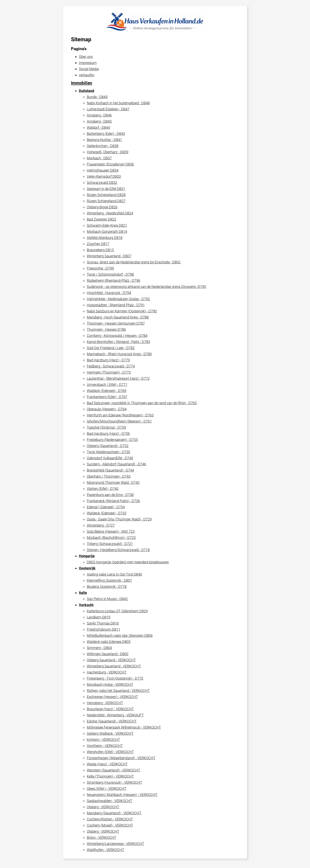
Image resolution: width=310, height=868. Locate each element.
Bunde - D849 (97, 97)
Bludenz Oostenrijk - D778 (107, 587)
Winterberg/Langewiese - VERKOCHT (115, 844)
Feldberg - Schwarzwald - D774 (111, 366)
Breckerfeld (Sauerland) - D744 (110, 470)
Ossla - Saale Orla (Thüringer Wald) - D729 (119, 519)
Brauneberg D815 (100, 250)
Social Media (89, 69)
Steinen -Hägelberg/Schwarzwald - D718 (118, 550)
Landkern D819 (99, 617)
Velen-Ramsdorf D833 (104, 176)
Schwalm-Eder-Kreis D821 (107, 225)
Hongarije (87, 556)
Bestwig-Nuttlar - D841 (104, 140)
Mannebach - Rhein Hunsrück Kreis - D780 (119, 354)
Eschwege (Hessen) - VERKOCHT (112, 697)
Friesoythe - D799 (100, 268)
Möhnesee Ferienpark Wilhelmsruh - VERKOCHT (124, 727)
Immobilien (82, 83)
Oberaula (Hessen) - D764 (107, 409)
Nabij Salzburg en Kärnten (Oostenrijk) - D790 (122, 311)
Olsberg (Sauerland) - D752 (108, 446)
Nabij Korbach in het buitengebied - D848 (118, 103)
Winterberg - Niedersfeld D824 (110, 213)
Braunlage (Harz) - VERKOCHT (110, 709)
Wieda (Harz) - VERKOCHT (107, 764)
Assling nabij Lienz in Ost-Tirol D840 (114, 574)
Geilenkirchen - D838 (103, 146)
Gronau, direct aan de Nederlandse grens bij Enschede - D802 (134, 262)
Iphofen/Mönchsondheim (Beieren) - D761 (119, 421)
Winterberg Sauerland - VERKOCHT (114, 666)
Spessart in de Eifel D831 (106, 189)
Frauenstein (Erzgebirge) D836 (110, 164)
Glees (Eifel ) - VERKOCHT (107, 789)
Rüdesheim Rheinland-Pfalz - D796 (113, 280)
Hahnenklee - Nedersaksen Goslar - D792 (118, 299)
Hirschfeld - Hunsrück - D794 (109, 293)
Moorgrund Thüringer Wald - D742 (113, 482)
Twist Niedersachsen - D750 (108, 452)
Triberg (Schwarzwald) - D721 (110, 544)
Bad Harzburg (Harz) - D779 (108, 360)
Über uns (86, 57)
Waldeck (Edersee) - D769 (107, 391)
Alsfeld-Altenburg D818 (105, 238)
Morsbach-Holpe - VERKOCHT (110, 684)
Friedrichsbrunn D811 (103, 629)
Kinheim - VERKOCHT (103, 740)
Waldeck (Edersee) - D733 (107, 513)
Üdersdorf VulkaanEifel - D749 (110, 458)
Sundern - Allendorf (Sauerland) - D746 (116, 464)
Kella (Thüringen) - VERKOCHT (110, 776)
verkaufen (87, 75)
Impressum (88, 63)
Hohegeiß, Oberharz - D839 (108, 152)
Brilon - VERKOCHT (102, 837)
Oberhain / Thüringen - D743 (109, 476)
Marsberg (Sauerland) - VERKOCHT (114, 813)
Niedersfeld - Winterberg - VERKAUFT (115, 715)
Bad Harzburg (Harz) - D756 (108, 434)
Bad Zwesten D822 (102, 219)
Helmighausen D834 (103, 170)
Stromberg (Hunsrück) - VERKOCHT (114, 782)
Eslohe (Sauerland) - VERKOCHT (112, 721)
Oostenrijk (87, 568)
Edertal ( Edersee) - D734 (106, 507)
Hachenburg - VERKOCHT (107, 672)
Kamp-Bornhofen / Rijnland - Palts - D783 (118, 342)
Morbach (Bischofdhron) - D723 (111, 538)
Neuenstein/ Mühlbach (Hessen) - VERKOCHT (122, 795)
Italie (83, 593)
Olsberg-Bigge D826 (102, 207)
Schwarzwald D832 (102, 183)
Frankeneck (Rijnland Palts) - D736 (113, 501)
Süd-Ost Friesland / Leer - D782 (111, 348)
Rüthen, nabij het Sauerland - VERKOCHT (118, 691)
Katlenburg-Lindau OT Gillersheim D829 (117, 611)
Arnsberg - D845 (99, 121)
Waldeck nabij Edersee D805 (109, 642)
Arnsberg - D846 (99, 115)
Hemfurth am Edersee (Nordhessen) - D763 (120, 415)
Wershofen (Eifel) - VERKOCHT (110, 752)
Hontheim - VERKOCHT (105, 746)
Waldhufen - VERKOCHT (105, 850)
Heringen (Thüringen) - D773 (109, 372)
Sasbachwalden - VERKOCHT (110, 801)
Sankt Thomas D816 (103, 623)
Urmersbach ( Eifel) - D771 (107, 385)
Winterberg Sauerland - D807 (109, 256)
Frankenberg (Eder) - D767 (107, 397)
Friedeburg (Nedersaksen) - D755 (112, 440)
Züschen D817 (98, 244)
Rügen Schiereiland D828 (106, 195)
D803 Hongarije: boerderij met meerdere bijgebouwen (128, 562)
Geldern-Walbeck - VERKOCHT (110, 733)
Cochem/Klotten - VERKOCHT (110, 819)
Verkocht (86, 605)
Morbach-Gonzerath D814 (107, 232)
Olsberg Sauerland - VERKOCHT (111, 660)
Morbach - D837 (99, 158)
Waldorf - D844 (98, 127)
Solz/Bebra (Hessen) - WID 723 (111, 531)
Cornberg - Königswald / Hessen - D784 (117, 336)
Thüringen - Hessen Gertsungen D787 (116, 323)
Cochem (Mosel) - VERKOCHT (110, 825)
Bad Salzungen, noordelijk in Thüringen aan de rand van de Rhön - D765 (142, 403)
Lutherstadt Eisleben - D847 (108, 109)
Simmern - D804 (99, 648)
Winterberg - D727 (101, 525)
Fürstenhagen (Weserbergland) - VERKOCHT (121, 758)
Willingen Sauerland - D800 (108, 654)
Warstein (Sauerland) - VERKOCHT (113, 770)
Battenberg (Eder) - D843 (106, 134)
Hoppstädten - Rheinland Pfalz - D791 (116, 305)
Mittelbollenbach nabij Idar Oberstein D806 (120, 635)
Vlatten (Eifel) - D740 (103, 489)
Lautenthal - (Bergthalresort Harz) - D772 (118, 378)
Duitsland (86, 91)
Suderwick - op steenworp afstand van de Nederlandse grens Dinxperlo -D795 (146, 287)
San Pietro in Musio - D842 (107, 599)
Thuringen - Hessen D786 (106, 329)
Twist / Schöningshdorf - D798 (110, 274)
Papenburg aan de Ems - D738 (110, 495)
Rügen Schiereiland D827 (106, 201)
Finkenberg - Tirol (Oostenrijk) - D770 (115, 678)
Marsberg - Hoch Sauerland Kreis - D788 (118, 317)
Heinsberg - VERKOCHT (105, 703)
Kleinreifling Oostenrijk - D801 (109, 580)
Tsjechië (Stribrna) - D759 (106, 427)
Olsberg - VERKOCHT (103, 807)
